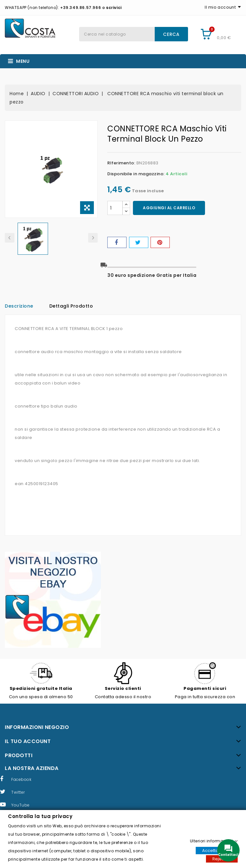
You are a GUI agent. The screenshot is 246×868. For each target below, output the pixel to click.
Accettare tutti (217, 850)
